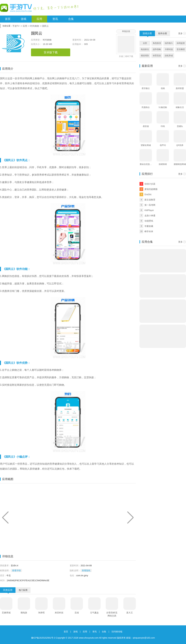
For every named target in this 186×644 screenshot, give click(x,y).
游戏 (24, 19)
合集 (71, 19)
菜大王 (130, 613)
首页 (8, 19)
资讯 (55, 19)
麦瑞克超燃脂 (151, 189)
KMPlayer (149, 210)
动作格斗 (169, 43)
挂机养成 (169, 56)
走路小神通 (150, 216)
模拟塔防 (145, 56)
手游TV (16, 26)
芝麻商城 (6, 613)
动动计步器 (150, 184)
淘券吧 (41, 613)
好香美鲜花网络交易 (112, 614)
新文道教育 (150, 200)
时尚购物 (35, 26)
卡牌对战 (169, 49)
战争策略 (157, 49)
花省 (77, 613)
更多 (180, 33)
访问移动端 (117, 632)
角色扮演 (157, 43)
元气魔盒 (94, 613)
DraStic (148, 194)
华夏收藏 (149, 226)
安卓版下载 (51, 52)
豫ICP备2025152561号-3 (43, 638)
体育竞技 (157, 56)
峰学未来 (149, 231)
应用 (39, 19)
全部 (145, 43)
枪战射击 (145, 49)
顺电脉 (24, 613)
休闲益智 (181, 43)
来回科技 (59, 613)
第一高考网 (150, 205)
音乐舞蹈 (181, 49)
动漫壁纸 (149, 221)
